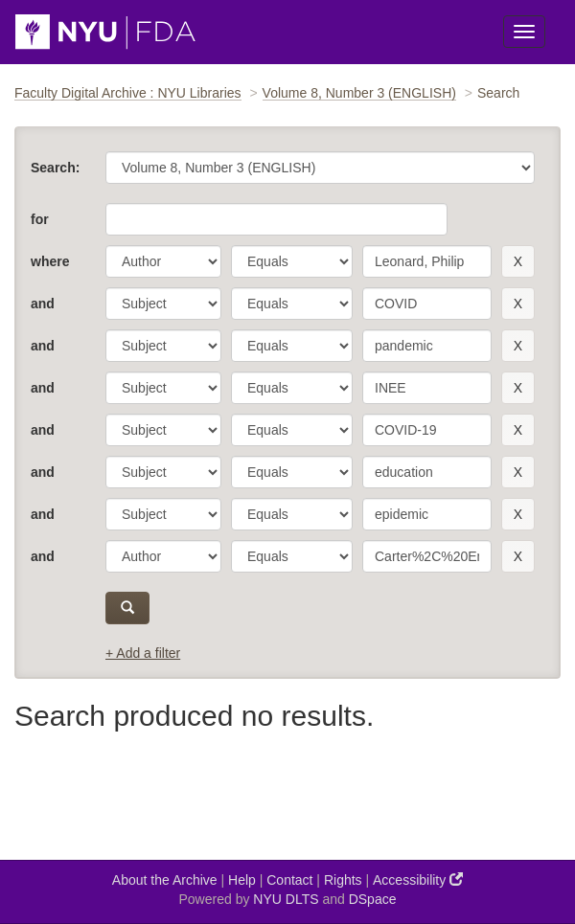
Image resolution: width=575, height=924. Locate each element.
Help (242, 880)
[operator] (292, 261)
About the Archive (165, 880)
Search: (55, 168)
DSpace (373, 899)
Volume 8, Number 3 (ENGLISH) (359, 93)
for (40, 219)
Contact (289, 880)
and (43, 304)
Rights (343, 880)
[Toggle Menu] (524, 32)
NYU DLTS (286, 899)
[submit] (127, 608)
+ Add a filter (143, 653)
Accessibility (418, 879)
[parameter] (163, 261)
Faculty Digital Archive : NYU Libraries (128, 93)
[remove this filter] (518, 261)
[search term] (427, 261)
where (50, 261)
